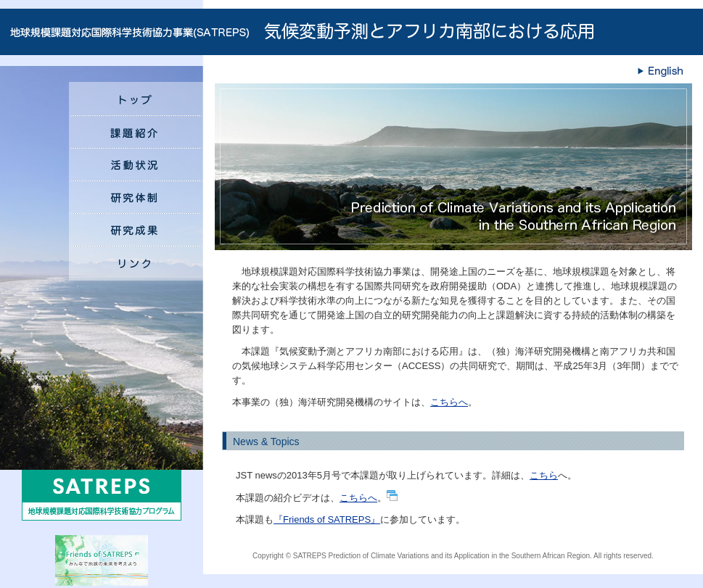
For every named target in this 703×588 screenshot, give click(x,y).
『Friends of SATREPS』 (327, 519)
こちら (544, 475)
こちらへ (449, 402)
